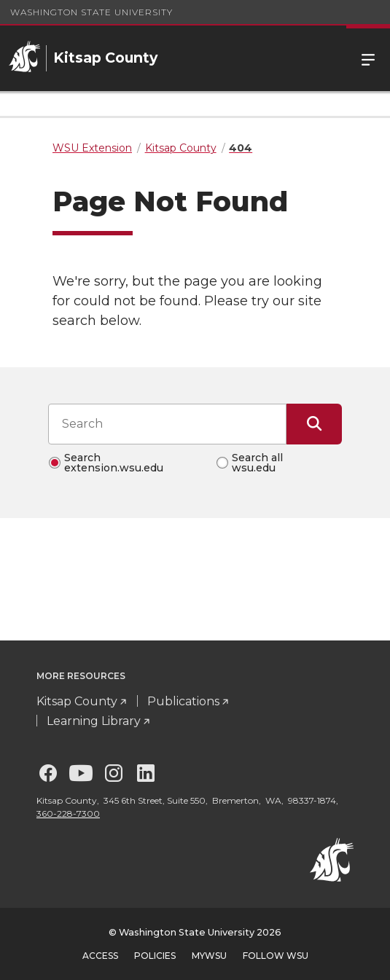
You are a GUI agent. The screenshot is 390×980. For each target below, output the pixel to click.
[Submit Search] (314, 424)
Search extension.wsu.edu (114, 463)
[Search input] (167, 424)
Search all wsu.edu (257, 463)
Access (100, 956)
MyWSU (209, 956)
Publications (183, 701)
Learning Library (94, 721)
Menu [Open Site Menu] (368, 58)
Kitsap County (77, 701)
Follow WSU (276, 956)
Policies (155, 956)
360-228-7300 (68, 814)
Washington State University (91, 12)
